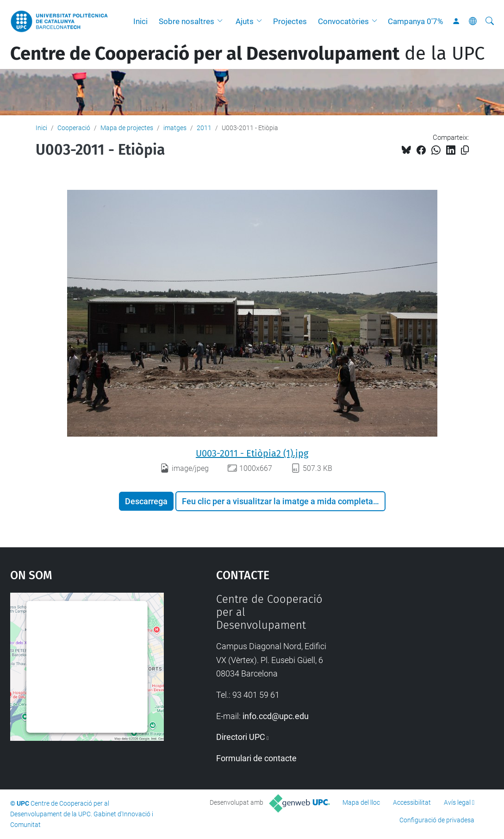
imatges (175, 128)
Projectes (290, 21)
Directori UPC (241, 737)
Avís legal (457, 802)
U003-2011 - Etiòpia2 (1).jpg (252, 453)
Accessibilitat (412, 802)
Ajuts (245, 21)
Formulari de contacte (256, 758)
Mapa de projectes (127, 128)
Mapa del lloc (361, 802)
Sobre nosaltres (187, 21)
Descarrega (146, 501)
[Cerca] (490, 21)
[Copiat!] (465, 150)
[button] (222, 21)
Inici (140, 21)
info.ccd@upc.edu (276, 716)
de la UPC (247, 54)
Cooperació (74, 128)
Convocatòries (343, 21)
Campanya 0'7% (415, 21)
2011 (204, 128)
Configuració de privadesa (437, 820)
